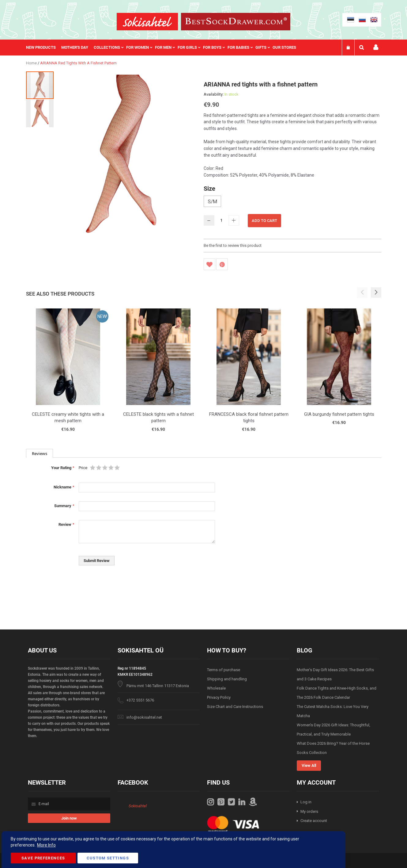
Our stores (284, 47)
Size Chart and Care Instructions (235, 707)
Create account (314, 821)
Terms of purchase (224, 670)
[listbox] (292, 202)
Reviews (40, 453)
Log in (306, 802)
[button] (40, 113)
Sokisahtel (138, 806)
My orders (309, 811)
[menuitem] (44, 48)
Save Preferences (43, 858)
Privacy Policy (219, 697)
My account (376, 47)
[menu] (164, 48)
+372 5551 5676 (140, 700)
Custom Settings (108, 858)
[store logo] (147, 22)
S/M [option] (212, 201)
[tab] (40, 453)
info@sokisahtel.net (144, 717)
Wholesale (216, 688)
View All (309, 765)
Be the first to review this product (233, 245)
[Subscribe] (69, 818)
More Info (46, 845)
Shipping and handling (227, 679)
